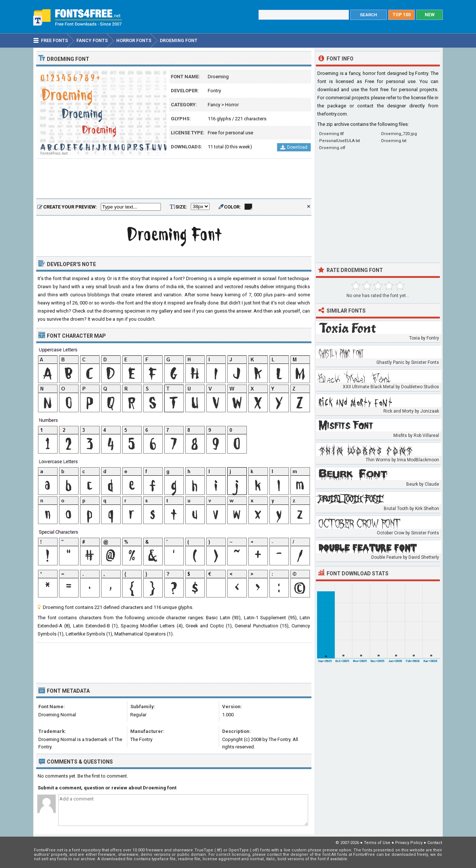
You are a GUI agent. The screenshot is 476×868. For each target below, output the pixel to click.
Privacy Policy (409, 843)
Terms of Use (377, 843)
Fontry (214, 91)
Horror (232, 105)
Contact (435, 843)
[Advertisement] (174, 179)
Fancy (214, 105)
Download (294, 147)
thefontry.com (332, 114)
